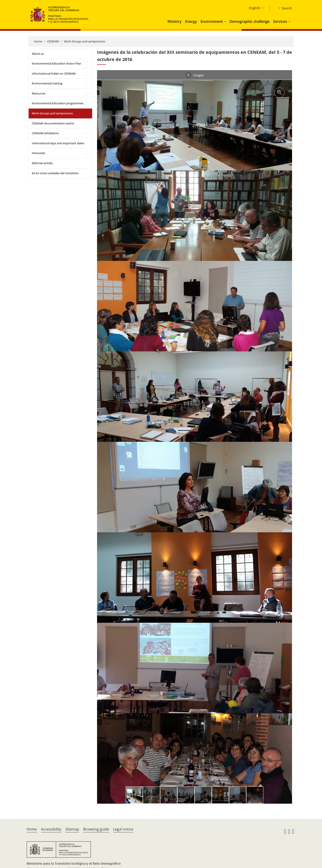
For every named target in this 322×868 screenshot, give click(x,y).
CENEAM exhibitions (45, 133)
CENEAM (53, 41)
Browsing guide (96, 829)
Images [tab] (195, 75)
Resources (39, 93)
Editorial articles (42, 163)
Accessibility (51, 829)
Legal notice (123, 829)
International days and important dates (58, 143)
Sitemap (72, 829)
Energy (191, 21)
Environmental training (47, 83)
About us (38, 54)
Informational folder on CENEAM (54, 73)
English (255, 8)
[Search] (284, 8)
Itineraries (38, 153)
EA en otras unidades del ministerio (55, 173)
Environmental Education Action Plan (56, 63)
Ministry (175, 21)
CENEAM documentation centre (53, 123)
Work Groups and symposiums (85, 41)
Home (38, 41)
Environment (212, 21)
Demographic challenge (249, 21)
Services (280, 21)
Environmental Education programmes (58, 103)
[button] (226, 21)
